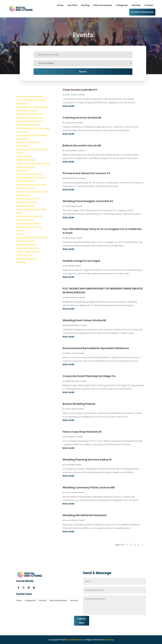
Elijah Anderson (72, 297)
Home (60, 5)
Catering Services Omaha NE (82, 118)
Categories (122, 5)
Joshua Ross (71, 123)
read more (68, 106)
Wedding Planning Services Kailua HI (87, 460)
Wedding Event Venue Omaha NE (84, 320)
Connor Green (71, 492)
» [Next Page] (142, 545)
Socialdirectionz (75, 640)
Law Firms (72, 5)
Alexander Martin (72, 325)
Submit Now (82, 621)
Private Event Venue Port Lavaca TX (86, 173)
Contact (149, 5)
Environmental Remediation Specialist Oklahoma (96, 348)
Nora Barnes (71, 437)
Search (83, 72)
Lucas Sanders (71, 150)
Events (82, 95)
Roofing (85, 5)
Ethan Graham (71, 95)
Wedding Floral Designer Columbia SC (88, 201)
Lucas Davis (70, 206)
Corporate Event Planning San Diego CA (89, 376)
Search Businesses (144, 12)
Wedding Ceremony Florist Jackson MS (89, 487)
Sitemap (109, 640)
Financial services (103, 5)
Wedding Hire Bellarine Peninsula (85, 515)
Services (136, 5)
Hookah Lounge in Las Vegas (81, 261)
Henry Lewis (70, 238)
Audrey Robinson (72, 381)
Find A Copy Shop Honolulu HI (82, 432)
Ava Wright (70, 266)
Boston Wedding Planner (79, 404)
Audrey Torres (71, 353)
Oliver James (71, 409)
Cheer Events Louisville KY (80, 90)
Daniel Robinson (72, 178)
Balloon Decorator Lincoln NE (82, 146)
